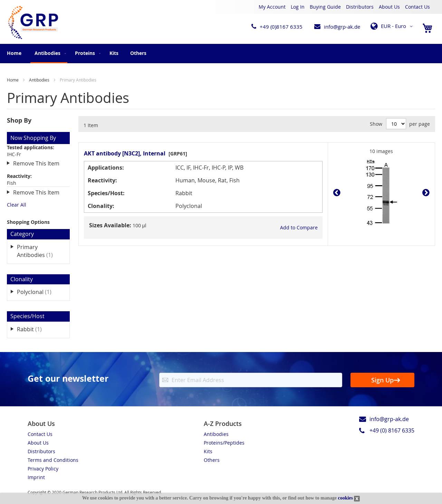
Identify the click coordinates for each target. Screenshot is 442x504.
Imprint (36, 477)
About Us (389, 7)
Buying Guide (325, 7)
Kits (208, 451)
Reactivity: (102, 180)
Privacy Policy (43, 469)
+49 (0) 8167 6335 (392, 430)
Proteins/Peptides (224, 443)
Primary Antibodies (40, 251)
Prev (339, 193)
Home (14, 53)
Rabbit (34, 329)
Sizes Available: (110, 225)
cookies (345, 498)
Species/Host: (106, 193)
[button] (393, 26)
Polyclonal (39, 292)
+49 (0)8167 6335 (281, 27)
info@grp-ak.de (342, 27)
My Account (272, 7)
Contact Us (417, 7)
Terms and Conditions (53, 460)
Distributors (360, 7)
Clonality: (101, 206)
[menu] (221, 54)
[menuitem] (49, 54)
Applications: (106, 168)
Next (424, 193)
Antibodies (40, 80)
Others (212, 460)
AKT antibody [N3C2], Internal (125, 153)
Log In (298, 7)
